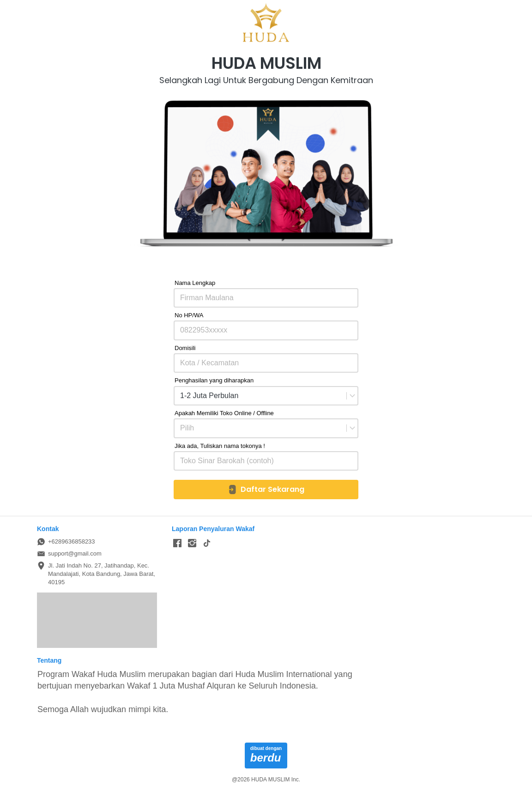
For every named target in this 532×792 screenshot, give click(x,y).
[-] (177, 544)
